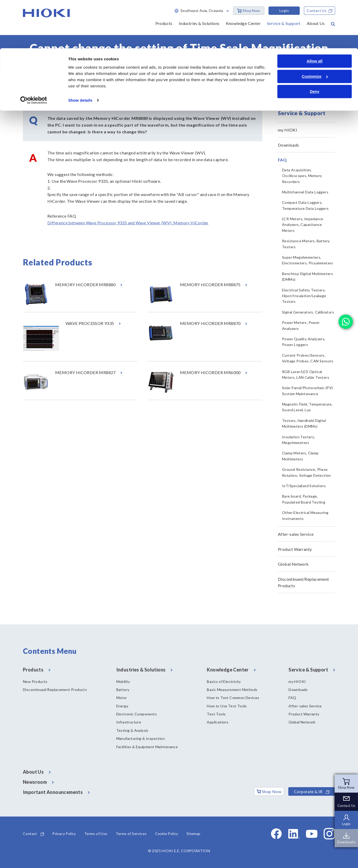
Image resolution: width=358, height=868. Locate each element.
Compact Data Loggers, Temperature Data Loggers (305, 205)
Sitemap (194, 834)
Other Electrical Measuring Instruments (305, 515)
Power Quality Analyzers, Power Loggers (304, 342)
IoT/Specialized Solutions (304, 486)
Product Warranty (295, 549)
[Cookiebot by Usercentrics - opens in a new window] (34, 52)
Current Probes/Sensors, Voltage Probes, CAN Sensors (308, 358)
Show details (80, 52)
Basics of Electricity (224, 681)
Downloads (289, 145)
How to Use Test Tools (227, 706)
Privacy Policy (64, 834)
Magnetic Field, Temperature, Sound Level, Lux (307, 407)
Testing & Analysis (132, 730)
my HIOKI (287, 130)
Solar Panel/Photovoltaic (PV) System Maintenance (308, 391)
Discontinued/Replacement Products (303, 582)
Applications (218, 722)
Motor (122, 698)
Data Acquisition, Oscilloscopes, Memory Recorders (302, 176)
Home (28, 86)
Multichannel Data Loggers (305, 192)
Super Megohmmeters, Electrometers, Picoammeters (308, 260)
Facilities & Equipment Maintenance (147, 747)
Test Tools (216, 714)
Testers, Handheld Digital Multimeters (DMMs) (304, 423)
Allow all (315, 13)
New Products (35, 681)
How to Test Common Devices (233, 698)
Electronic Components (137, 714)
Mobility (123, 681)
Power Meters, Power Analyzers (301, 325)
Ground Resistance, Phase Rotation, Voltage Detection (306, 472)
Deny (315, 43)
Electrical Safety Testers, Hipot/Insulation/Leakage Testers (304, 296)
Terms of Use (96, 834)
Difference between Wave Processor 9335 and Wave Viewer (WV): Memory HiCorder (128, 223)
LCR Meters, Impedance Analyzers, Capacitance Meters (303, 225)
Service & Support (52, 86)
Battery (123, 690)
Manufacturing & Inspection (140, 738)
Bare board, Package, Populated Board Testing (304, 499)
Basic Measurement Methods (232, 690)
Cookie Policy (167, 834)
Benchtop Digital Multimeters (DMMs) (308, 276)
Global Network (293, 564)
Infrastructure (129, 722)
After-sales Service (296, 534)
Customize (315, 28)
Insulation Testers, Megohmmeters (299, 440)
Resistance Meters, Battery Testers (306, 244)
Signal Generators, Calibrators (308, 312)
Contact (33, 834)
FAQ (75, 86)
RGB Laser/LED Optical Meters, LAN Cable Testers (306, 374)
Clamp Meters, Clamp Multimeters (300, 456)
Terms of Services (131, 834)
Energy (122, 706)
